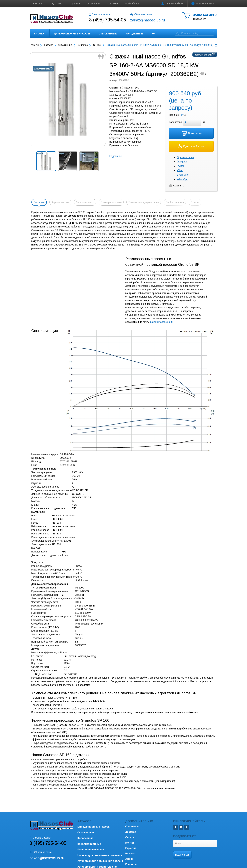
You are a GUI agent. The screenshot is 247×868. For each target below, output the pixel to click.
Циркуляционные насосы (72, 34)
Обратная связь (141, 14)
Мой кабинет (132, 4)
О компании (94, 4)
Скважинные (108, 34)
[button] (46, 161)
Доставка (57, 4)
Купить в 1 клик (191, 146)
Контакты (113, 4)
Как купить (39, 4)
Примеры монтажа (111, 202)
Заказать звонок (100, 14)
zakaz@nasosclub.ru (161, 322)
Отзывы (195, 202)
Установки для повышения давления (101, 861)
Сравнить (176, 186)
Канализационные (89, 844)
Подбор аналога (175, 202)
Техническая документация (144, 202)
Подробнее (116, 156)
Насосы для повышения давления (100, 855)
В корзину (191, 133)
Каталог (39, 34)
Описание (39, 202)
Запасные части (85, 202)
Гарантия (75, 4)
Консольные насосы (91, 849)
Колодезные (134, 34)
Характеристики (60, 202)
